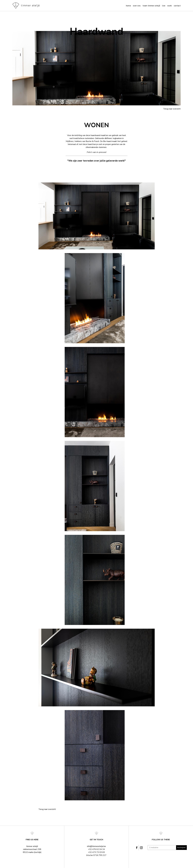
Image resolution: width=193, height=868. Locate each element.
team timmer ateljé (151, 6)
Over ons (137, 6)
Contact (177, 6)
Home (128, 6)
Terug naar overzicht (172, 109)
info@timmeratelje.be (96, 846)
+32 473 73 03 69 (96, 852)
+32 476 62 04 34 (96, 849)
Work (170, 6)
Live (164, 6)
